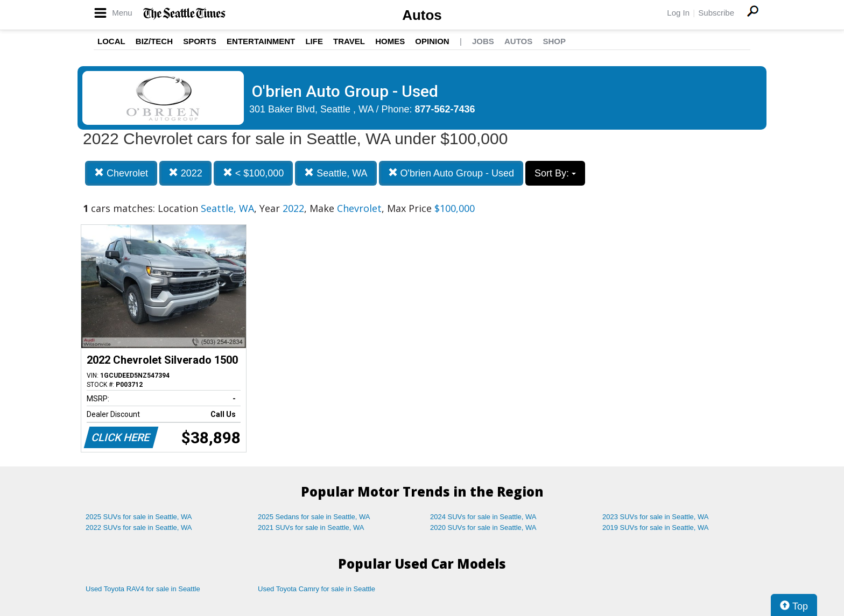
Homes (390, 41)
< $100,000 (254, 173)
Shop (554, 41)
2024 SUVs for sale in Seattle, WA (483, 517)
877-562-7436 (445, 109)
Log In (678, 13)
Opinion (432, 41)
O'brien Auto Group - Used (451, 173)
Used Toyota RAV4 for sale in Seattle (143, 589)
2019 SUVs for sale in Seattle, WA (656, 528)
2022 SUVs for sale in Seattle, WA (139, 528)
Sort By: (555, 173)
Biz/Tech (154, 41)
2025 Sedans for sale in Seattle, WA (314, 517)
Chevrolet (121, 173)
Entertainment (261, 41)
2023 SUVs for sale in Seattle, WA (656, 517)
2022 (185, 173)
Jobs (483, 41)
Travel (349, 41)
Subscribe (716, 13)
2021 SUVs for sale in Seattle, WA (311, 528)
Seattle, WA (336, 173)
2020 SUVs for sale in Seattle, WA (483, 528)
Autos (422, 15)
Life (314, 41)
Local (111, 41)
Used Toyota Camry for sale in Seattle (316, 589)
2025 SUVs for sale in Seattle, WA (139, 517)
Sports (200, 41)
